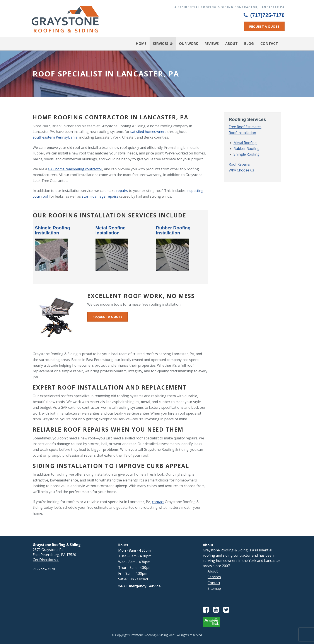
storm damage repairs (100, 196)
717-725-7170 (44, 569)
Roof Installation (242, 133)
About (231, 44)
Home (141, 44)
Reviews (212, 44)
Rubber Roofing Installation (173, 230)
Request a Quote (264, 26)
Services (160, 44)
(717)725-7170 (264, 15)
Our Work (189, 44)
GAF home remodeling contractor (75, 169)
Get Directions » (46, 560)
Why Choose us (241, 170)
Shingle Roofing (247, 154)
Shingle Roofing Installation (52, 230)
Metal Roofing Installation (111, 230)
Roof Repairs (239, 164)
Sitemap (214, 588)
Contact (269, 44)
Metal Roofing (245, 143)
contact (158, 502)
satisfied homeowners (148, 132)
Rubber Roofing (247, 149)
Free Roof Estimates (245, 127)
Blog (249, 44)
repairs (122, 191)
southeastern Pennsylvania (55, 137)
